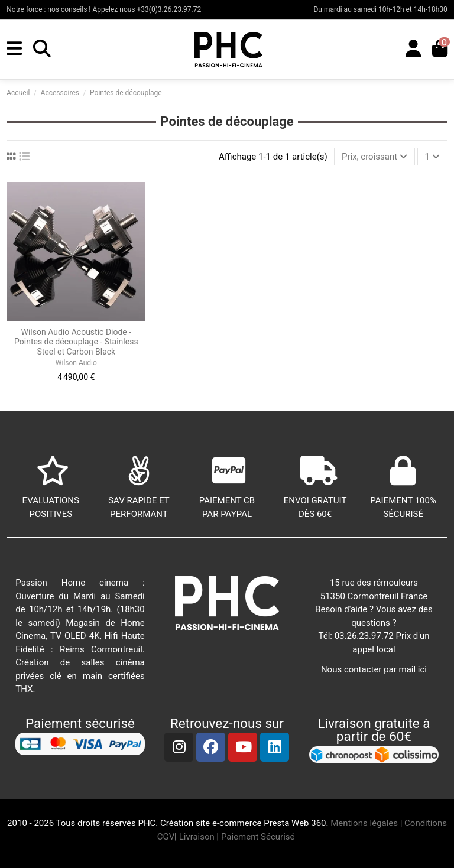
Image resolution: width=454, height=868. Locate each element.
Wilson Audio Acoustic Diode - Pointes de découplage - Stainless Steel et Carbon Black (76, 342)
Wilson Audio (76, 363)
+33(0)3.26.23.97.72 (169, 9)
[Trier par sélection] (374, 157)
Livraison (197, 837)
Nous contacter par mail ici (374, 669)
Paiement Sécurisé (259, 837)
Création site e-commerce (211, 823)
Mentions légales (364, 823)
